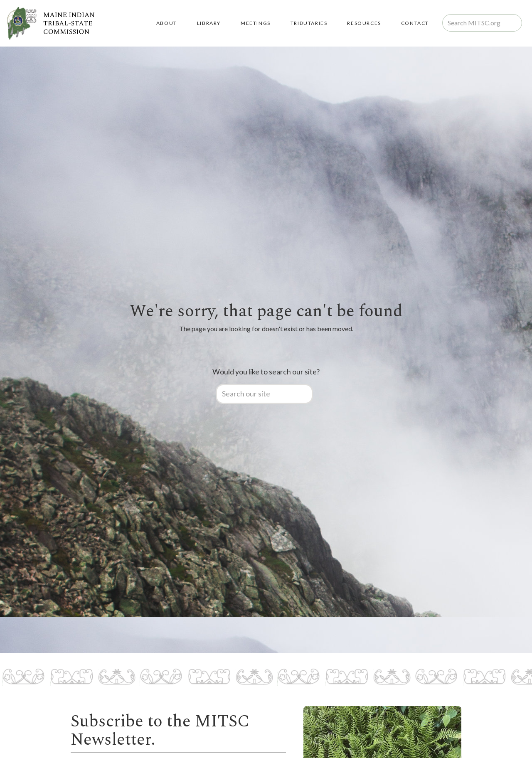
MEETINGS (256, 23)
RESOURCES (364, 23)
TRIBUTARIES (309, 23)
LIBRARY (209, 23)
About (167, 23)
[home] (50, 23)
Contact (415, 23)
